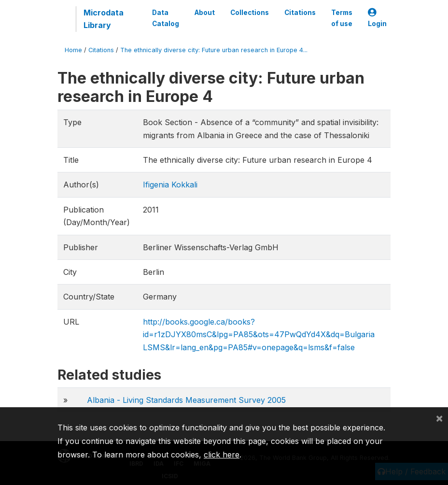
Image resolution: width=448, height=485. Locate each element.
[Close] (439, 418)
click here (222, 455)
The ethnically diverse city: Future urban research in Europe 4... (214, 50)
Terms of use (342, 18)
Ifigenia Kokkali (170, 185)
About (205, 13)
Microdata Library (104, 19)
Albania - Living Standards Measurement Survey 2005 (186, 400)
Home (73, 50)
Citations (300, 13)
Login (377, 18)
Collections (250, 13)
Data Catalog (166, 18)
